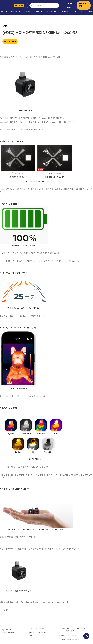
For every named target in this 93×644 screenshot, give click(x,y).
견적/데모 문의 (83, 5)
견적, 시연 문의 (10, 41)
